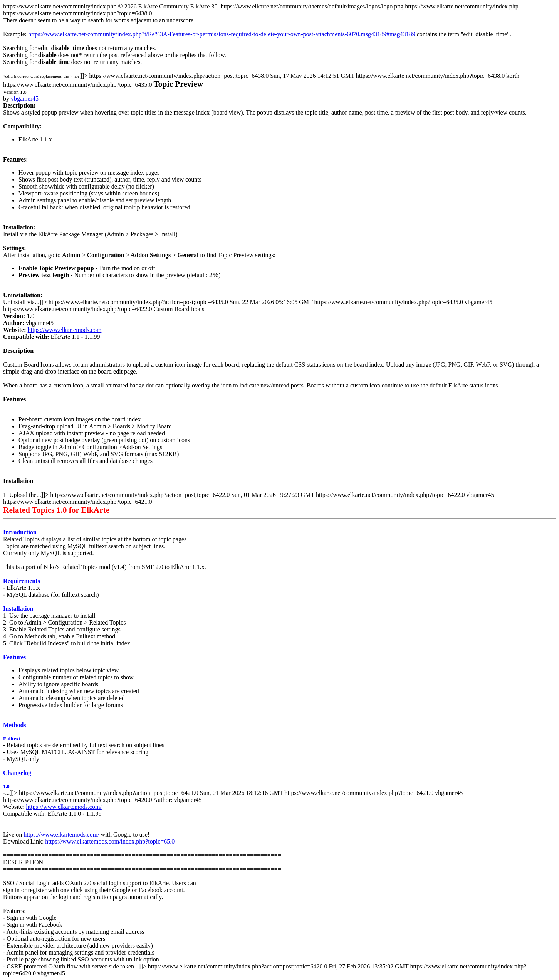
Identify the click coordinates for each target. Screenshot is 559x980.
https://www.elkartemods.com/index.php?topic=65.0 (110, 841)
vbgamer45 (25, 99)
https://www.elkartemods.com (65, 330)
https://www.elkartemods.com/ (64, 807)
